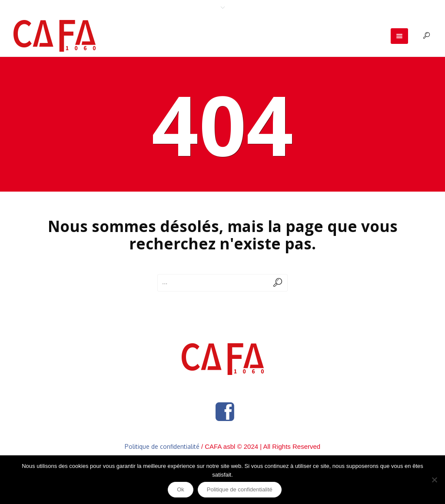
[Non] (434, 480)
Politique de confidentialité (162, 446)
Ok (181, 489)
